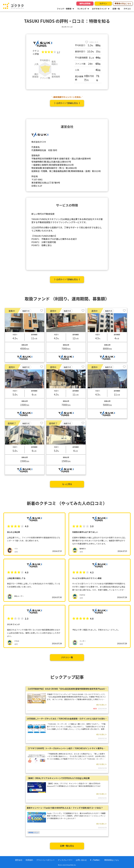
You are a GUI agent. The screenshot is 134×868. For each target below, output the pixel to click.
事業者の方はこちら (123, 3)
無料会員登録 (85, 3)
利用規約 (29, 860)
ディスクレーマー (65, 860)
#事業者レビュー (34, 832)
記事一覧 (116, 9)
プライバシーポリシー (45, 860)
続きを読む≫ (102, 705)
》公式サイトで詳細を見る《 (67, 103)
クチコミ (127, 9)
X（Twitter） (96, 860)
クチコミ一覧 (67, 657)
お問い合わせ (81, 860)
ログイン (103, 3)
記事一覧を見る (67, 846)
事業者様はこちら (112, 860)
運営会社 (19, 860)
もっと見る (67, 484)
